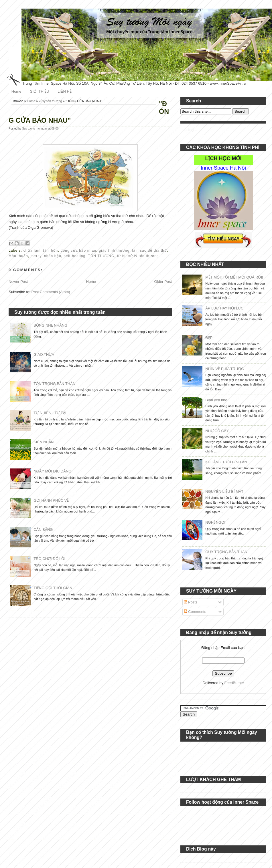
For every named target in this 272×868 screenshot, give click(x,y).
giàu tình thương (114, 251)
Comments (195, 612)
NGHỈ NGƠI (215, 522)
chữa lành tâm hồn (41, 251)
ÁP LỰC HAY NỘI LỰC (224, 308)
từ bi (121, 256)
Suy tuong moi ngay (35, 129)
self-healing (75, 256)
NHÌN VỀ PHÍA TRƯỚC (224, 369)
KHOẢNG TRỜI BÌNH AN (226, 462)
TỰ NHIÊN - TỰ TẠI (50, 413)
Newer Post (18, 282)
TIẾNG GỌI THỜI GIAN (53, 588)
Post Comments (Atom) (51, 292)
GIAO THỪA (44, 354)
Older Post (163, 282)
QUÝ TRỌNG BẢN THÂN (226, 552)
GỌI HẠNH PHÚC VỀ (51, 500)
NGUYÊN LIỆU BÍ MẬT (224, 491)
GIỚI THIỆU (40, 91)
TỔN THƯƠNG (101, 256)
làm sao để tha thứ (149, 251)
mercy (36, 256)
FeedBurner (234, 683)
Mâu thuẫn (18, 256)
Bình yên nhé (216, 400)
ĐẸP (209, 338)
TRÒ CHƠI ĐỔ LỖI (49, 559)
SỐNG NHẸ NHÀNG (50, 325)
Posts (191, 602)
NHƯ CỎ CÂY (217, 431)
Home (16, 91)
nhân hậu (53, 256)
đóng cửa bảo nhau (79, 251)
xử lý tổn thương (51, 101)
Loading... (189, 130)
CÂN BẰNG (43, 530)
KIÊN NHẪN (44, 442)
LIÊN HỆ (65, 91)
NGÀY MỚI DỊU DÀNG (52, 471)
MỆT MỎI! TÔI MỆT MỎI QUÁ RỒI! (234, 277)
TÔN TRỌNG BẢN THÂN (54, 384)
